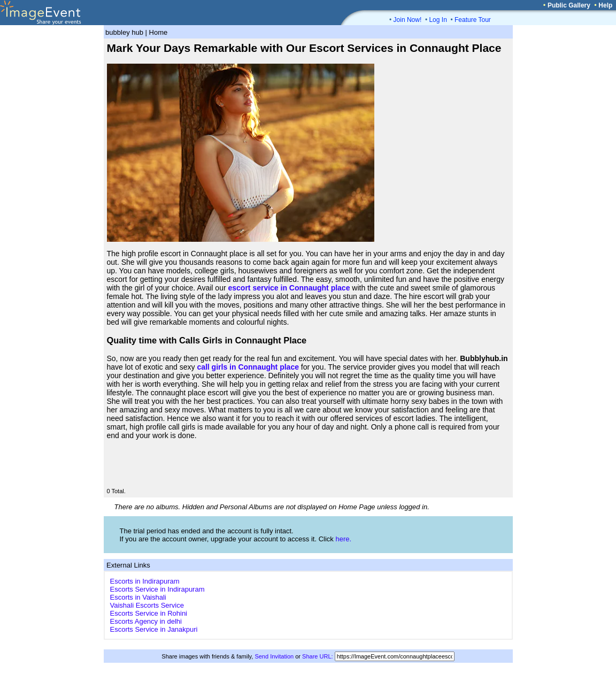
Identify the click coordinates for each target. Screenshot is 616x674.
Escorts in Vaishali (138, 597)
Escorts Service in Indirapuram (157, 589)
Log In (438, 20)
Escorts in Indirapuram (145, 581)
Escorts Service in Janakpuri (154, 629)
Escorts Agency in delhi (146, 621)
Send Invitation (274, 656)
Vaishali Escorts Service (147, 605)
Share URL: (317, 656)
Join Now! (408, 20)
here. (343, 539)
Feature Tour (473, 20)
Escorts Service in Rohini (149, 613)
